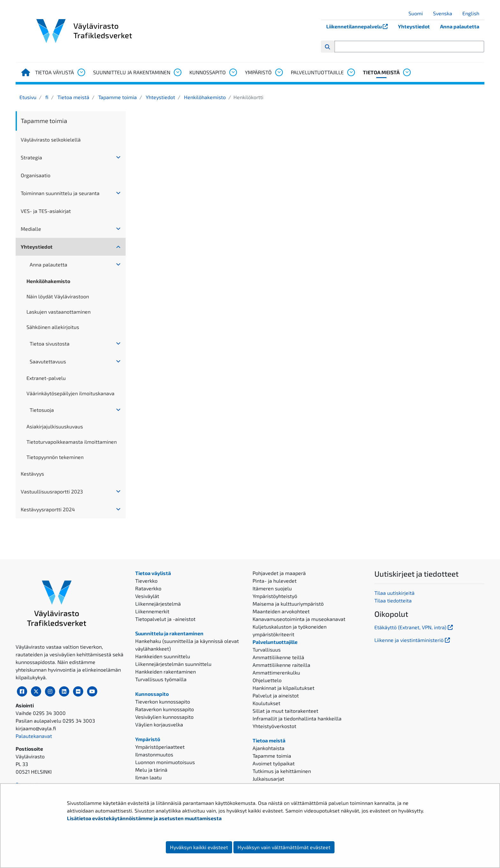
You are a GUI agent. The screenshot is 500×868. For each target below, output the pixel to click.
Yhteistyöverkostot (274, 726)
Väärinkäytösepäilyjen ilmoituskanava (70, 393)
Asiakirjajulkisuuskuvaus (55, 426)
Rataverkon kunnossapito (165, 709)
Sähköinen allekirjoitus (53, 327)
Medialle (31, 229)
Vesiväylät (147, 596)
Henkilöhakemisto (204, 97)
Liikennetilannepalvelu (360, 26)
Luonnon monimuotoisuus (165, 762)
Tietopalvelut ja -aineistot (165, 619)
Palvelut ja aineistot (276, 695)
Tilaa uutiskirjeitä (394, 593)
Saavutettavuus (48, 361)
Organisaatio (36, 175)
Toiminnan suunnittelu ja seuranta (60, 193)
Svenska (445, 13)
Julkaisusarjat (268, 779)
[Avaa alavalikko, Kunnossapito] (233, 72)
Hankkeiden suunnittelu (163, 656)
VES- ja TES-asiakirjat (46, 211)
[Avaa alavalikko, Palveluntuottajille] (351, 72)
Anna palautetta (460, 26)
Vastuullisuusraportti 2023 (52, 491)
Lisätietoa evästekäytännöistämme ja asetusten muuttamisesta (144, 818)
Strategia (31, 157)
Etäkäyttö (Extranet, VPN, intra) (414, 627)
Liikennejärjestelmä (158, 604)
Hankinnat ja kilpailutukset (283, 688)
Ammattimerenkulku (276, 672)
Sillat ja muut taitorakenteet (285, 711)
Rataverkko (148, 588)
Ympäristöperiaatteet (160, 747)
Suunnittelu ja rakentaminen (132, 72)
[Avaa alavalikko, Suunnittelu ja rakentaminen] (177, 72)
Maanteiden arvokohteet (281, 611)
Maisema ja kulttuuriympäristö (288, 604)
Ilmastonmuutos (154, 754)
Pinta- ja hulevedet (275, 581)
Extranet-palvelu (46, 378)
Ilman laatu (148, 777)
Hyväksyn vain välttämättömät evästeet (284, 847)
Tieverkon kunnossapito (163, 701)
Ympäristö (258, 72)
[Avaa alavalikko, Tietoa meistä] (407, 72)
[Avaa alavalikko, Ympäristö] (279, 72)
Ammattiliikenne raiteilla (281, 665)
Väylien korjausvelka (159, 724)
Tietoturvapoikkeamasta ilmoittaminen (72, 442)
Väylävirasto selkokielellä (51, 139)
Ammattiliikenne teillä (278, 657)
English (473, 13)
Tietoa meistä (381, 72)
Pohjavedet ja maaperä (279, 573)
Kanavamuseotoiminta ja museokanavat (299, 619)
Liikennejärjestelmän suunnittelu (173, 664)
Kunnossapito (208, 72)
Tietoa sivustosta (50, 343)
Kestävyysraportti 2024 (48, 509)
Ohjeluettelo (267, 680)
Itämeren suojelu (272, 588)
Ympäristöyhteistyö (275, 596)
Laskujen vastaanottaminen (59, 312)
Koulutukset (266, 703)
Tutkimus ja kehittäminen (282, 771)
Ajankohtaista (268, 748)
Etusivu (28, 97)
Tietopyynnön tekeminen (55, 457)
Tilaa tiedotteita (393, 600)
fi (46, 97)
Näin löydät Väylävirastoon (58, 296)
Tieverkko (146, 581)
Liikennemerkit (152, 611)
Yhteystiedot (414, 26)
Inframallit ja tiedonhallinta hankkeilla (297, 718)
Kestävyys (32, 474)
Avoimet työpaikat (274, 763)
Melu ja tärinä (151, 770)
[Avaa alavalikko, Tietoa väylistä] (81, 72)
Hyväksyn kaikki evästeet (199, 847)
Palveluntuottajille (317, 72)
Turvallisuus (267, 649)
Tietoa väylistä (55, 72)
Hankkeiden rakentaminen (165, 671)
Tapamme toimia (117, 97)
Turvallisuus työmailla (161, 679)
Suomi (418, 13)
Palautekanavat (34, 736)
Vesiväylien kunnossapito (164, 717)
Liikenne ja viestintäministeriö (413, 640)
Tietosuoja (42, 410)
